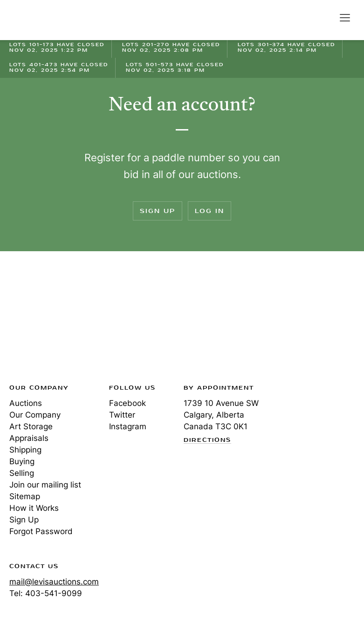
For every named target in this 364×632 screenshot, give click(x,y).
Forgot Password (41, 531)
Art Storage (31, 426)
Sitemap (25, 496)
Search (325, 17)
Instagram (128, 426)
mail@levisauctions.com (54, 582)
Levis (40, 320)
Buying (22, 461)
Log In (209, 211)
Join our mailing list (45, 485)
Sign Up (158, 211)
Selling (22, 473)
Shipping (25, 450)
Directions (207, 440)
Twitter (122, 415)
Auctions (26, 403)
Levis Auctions (42, 20)
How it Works (34, 508)
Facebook (127, 403)
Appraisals (29, 438)
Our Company (35, 415)
